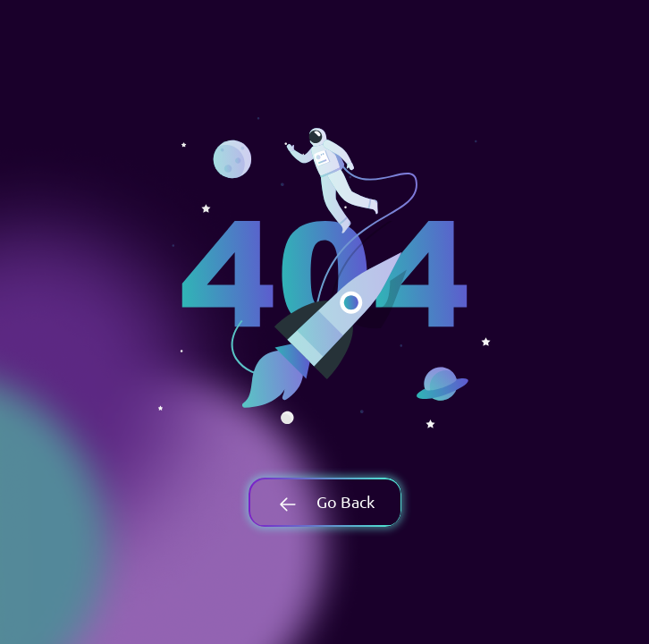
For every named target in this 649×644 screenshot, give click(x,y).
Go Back (324, 501)
